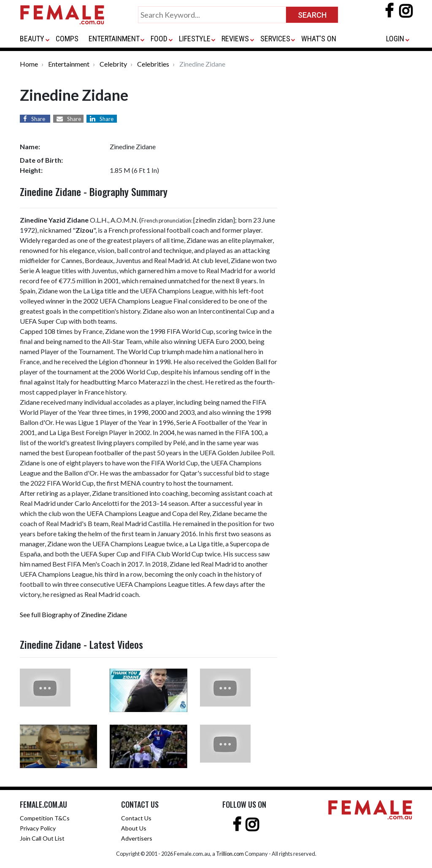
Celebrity (113, 64)
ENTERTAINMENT (114, 39)
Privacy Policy (38, 828)
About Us (134, 828)
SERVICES (275, 39)
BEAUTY (32, 39)
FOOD (159, 39)
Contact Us (136, 818)
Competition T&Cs (45, 818)
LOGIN (395, 39)
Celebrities (153, 64)
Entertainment (69, 64)
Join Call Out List (42, 838)
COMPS (67, 39)
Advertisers (137, 838)
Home (29, 64)
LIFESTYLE (195, 39)
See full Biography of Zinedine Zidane (73, 614)
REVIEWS (235, 39)
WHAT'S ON (319, 39)
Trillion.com (230, 854)
